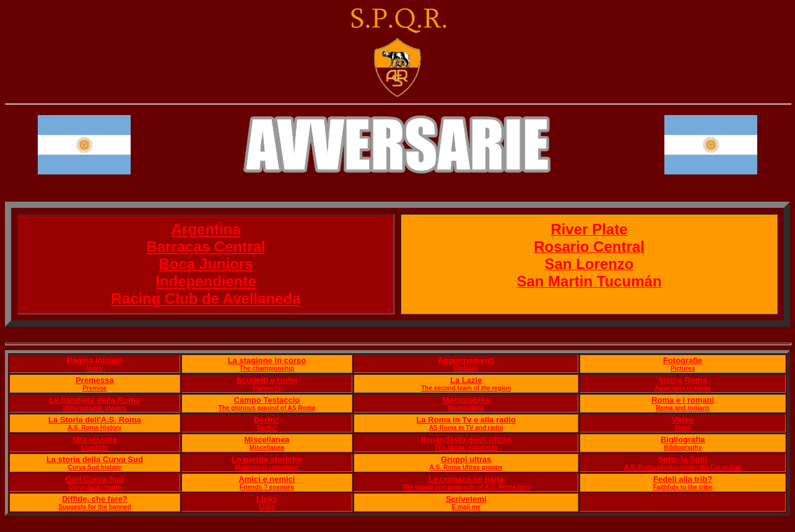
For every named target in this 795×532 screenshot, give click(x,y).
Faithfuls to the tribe (683, 487)
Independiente (206, 281)
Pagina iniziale (95, 360)
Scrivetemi (466, 499)
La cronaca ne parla (466, 479)
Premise (94, 388)
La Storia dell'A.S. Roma (95, 420)
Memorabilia (466, 400)
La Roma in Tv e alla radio (466, 420)
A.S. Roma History (94, 428)
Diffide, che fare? (94, 499)
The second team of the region (466, 388)
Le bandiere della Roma (95, 400)
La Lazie (466, 380)
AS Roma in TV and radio (466, 428)
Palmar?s (267, 388)
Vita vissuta (95, 440)
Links (267, 499)
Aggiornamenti (466, 360)
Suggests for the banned (94, 507)
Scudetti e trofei (267, 380)
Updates (466, 368)
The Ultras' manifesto (466, 448)
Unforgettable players (95, 408)
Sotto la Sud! (683, 459)
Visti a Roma (683, 380)
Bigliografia (683, 440)
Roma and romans (683, 408)
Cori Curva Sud (95, 479)
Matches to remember (267, 467)
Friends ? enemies (267, 487)
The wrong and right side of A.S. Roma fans (466, 487)
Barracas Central (206, 247)
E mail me (466, 507)
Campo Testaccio (267, 400)
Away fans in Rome (683, 388)
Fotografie (683, 360)
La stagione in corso (267, 360)
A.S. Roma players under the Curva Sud (683, 467)
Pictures (683, 368)
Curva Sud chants (94, 487)
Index (95, 368)
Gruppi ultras (466, 459)
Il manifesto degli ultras (466, 440)
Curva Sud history (95, 467)
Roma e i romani (683, 400)
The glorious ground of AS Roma (267, 408)
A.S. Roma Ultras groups (466, 467)
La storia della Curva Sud (95, 459)
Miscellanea (267, 440)
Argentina (206, 229)
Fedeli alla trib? (683, 479)
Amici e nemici (267, 479)
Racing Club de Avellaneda (206, 298)
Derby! (267, 420)
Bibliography (683, 448)
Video (683, 420)
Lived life (94, 448)
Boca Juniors (206, 264)
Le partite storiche (267, 459)
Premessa (94, 380)
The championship (267, 368)
